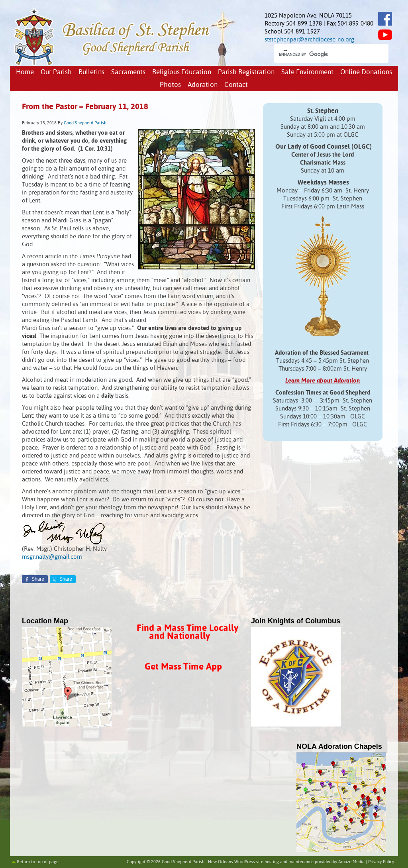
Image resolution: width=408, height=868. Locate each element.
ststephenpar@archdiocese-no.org (309, 40)
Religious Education (182, 72)
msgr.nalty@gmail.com (52, 557)
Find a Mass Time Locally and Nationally (187, 632)
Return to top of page (38, 862)
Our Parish (56, 72)
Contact (236, 85)
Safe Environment (307, 72)
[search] (324, 54)
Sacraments (128, 72)
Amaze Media (351, 862)
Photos (170, 85)
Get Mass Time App (183, 667)
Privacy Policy (381, 862)
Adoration (203, 85)
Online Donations (366, 72)
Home (25, 72)
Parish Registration (246, 72)
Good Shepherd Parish (85, 123)
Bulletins (91, 72)
